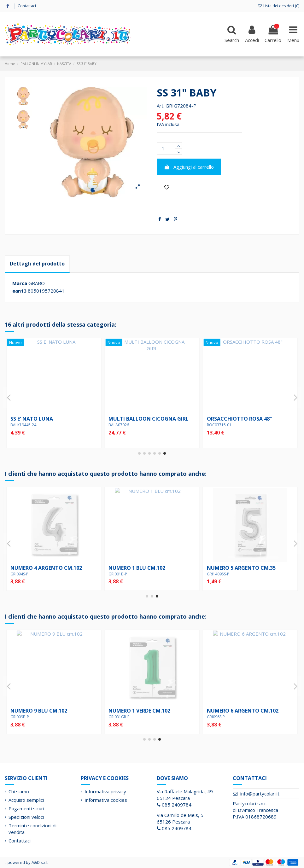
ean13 (19, 291)
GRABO (37, 283)
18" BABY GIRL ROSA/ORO (42, 419)
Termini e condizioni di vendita (32, 829)
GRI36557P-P (120, 717)
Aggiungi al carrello (189, 167)
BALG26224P (120, 425)
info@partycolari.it (260, 794)
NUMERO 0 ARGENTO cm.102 (46, 568)
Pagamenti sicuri (26, 808)
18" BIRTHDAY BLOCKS (136, 711)
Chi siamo (19, 791)
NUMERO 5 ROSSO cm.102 (239, 711)
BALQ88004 (21, 425)
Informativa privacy (105, 791)
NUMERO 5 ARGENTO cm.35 (45, 711)
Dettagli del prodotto (37, 264)
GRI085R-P (216, 717)
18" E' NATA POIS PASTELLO (241, 419)
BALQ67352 (217, 425)
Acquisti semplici (26, 800)
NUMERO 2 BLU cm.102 (137, 568)
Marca (20, 283)
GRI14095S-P (22, 717)
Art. (161, 106)
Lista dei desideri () (278, 6)
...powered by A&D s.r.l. (26, 862)
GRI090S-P (19, 574)
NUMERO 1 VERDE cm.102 (238, 568)
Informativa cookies (106, 800)
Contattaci (27, 6)
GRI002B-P (118, 574)
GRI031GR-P (217, 574)
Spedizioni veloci (26, 817)
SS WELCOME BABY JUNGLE (141, 419)
